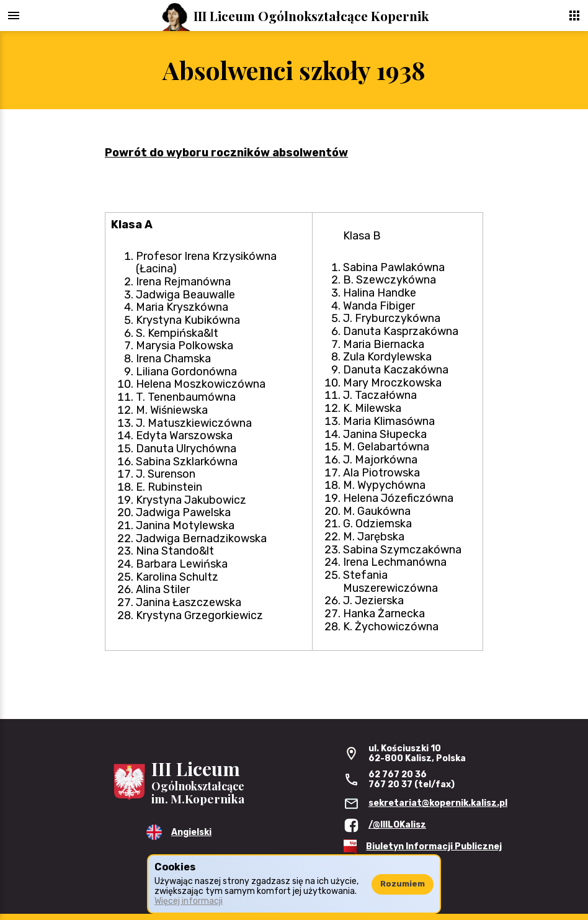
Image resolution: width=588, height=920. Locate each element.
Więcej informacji (189, 901)
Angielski (191, 832)
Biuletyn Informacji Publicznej (434, 846)
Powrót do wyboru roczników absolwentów (226, 153)
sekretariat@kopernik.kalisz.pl (438, 803)
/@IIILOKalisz (397, 825)
